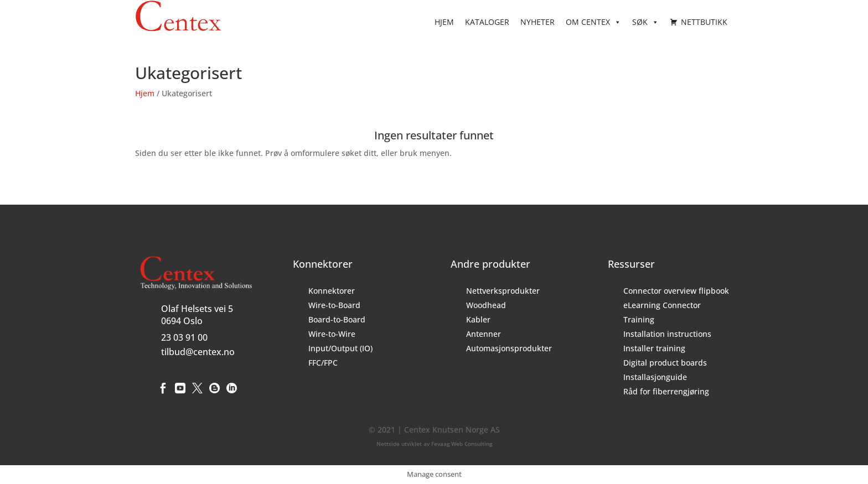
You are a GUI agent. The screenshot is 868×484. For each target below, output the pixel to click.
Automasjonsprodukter (509, 348)
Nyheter (538, 22)
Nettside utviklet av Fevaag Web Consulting (434, 444)
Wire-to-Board (334, 305)
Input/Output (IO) (340, 348)
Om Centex (593, 22)
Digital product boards (665, 363)
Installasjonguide (655, 377)
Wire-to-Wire (332, 334)
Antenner (484, 334)
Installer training (654, 348)
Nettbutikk (704, 22)
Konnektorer (332, 291)
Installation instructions (667, 334)
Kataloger (487, 22)
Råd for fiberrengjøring (666, 391)
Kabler (478, 319)
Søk (645, 22)
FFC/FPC (323, 363)
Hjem (444, 22)
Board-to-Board (337, 319)
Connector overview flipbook (676, 291)
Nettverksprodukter (503, 291)
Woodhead (486, 305)
